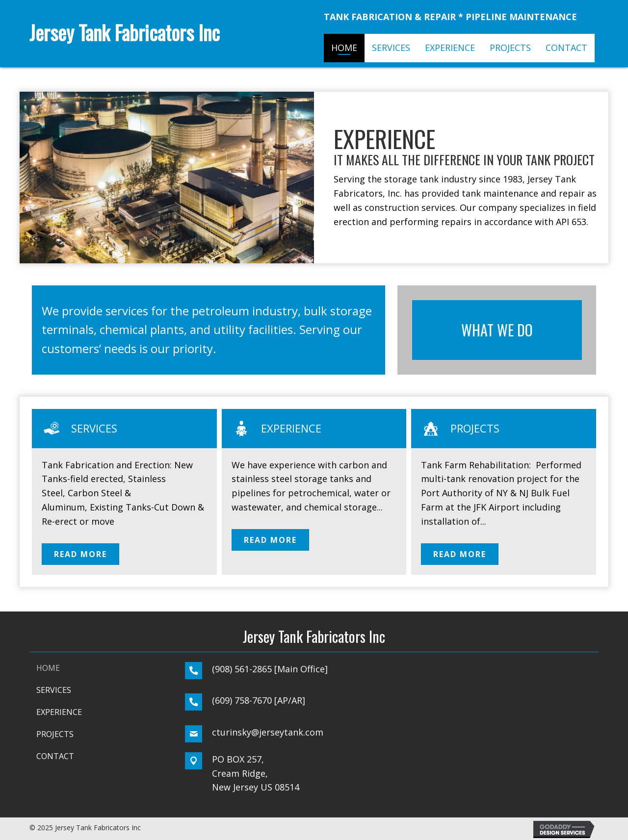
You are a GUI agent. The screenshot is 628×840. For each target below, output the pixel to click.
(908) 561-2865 (242, 669)
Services (94, 428)
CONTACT (55, 756)
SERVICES (54, 690)
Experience (291, 428)
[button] (80, 554)
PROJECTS (55, 734)
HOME (48, 668)
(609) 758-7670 (242, 700)
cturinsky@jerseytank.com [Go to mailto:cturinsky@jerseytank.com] (268, 732)
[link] (344, 48)
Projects (475, 428)
